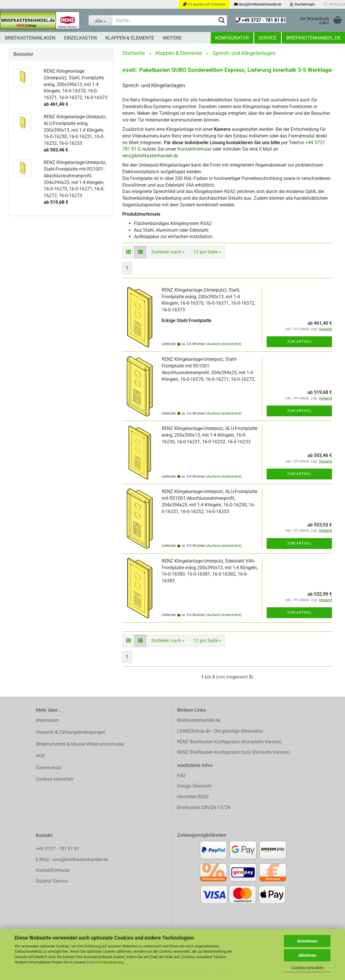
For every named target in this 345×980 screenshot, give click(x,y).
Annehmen (307, 941)
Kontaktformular (194, 149)
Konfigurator (232, 38)
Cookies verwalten (307, 968)
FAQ (181, 775)
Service (268, 38)
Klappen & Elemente (130, 38)
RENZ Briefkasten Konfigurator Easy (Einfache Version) (233, 752)
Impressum (47, 720)
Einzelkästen (80, 38)
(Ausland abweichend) (224, 344)
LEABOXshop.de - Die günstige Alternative (220, 731)
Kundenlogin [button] (302, 4)
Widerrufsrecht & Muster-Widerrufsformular (80, 744)
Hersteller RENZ (193, 797)
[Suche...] (100, 20)
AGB (40, 756)
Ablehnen (307, 955)
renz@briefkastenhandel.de (258, 4)
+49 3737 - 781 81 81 (261, 20)
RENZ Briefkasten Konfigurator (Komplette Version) (229, 742)
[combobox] (168, 252)
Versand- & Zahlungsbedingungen (71, 732)
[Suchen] (222, 21)
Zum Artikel (299, 342)
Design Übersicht (194, 786)
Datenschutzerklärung (105, 962)
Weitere (172, 38)
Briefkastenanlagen (30, 38)
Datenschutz (49, 768)
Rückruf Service (52, 881)
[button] (128, 252)
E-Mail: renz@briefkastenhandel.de (72, 859)
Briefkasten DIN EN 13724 (204, 807)
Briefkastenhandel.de (313, 38)
